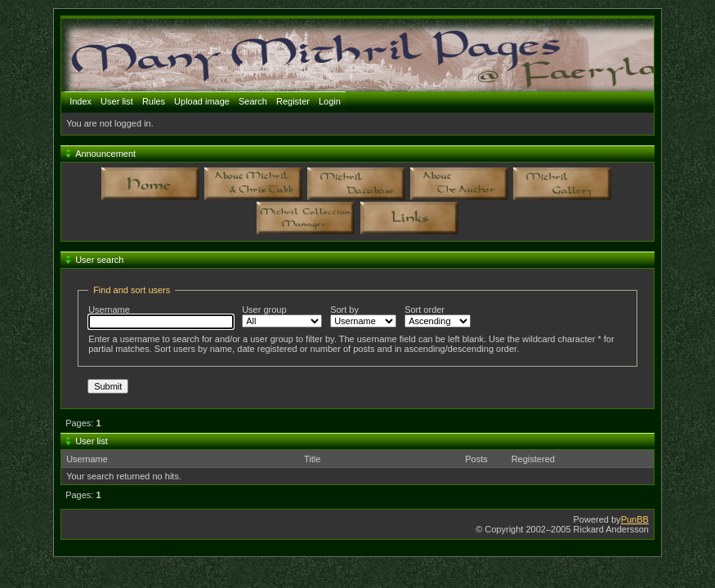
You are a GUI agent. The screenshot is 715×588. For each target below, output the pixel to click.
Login (330, 101)
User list (117, 101)
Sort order (438, 316)
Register (293, 101)
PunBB (635, 519)
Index (80, 101)
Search (253, 101)
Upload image (202, 101)
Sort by (363, 316)
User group (282, 316)
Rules (154, 101)
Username (161, 317)
